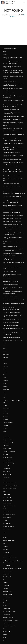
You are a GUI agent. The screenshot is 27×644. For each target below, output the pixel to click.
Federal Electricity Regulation (10, 626)
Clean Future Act (7, 623)
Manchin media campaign (9, 463)
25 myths (5, 411)
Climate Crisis (6, 603)
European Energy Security (9, 451)
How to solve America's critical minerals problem (12, 268)
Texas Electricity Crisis (8, 571)
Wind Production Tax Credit (9, 611)
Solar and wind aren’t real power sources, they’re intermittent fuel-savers (12, 62)
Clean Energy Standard (8, 555)
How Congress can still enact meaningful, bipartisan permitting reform (12, 67)
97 (4, 360)
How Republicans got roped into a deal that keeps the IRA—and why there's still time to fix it (13, 130)
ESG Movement (6, 468)
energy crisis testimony (8, 440)
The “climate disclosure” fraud (10, 271)
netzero (5, 383)
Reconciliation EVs (7, 497)
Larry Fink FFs (6, 466)
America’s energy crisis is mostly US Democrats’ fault (14, 401)
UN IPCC (5, 538)
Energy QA (5, 414)
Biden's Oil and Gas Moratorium (10, 620)
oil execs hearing (7, 512)
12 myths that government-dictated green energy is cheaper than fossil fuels (12, 202)
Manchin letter (6, 477)
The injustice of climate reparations (11, 183)
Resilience (5, 546)
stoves (4, 369)
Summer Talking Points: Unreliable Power (12, 218)
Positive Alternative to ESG (9, 541)
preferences (6, 380)
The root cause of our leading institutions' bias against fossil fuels (13, 97)
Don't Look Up (6, 471)
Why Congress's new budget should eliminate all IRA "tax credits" (13, 144)
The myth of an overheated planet (11, 325)
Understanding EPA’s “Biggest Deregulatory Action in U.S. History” (13, 156)
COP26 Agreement (7, 500)
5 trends (5, 405)
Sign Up (5, 640)
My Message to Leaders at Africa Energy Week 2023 (13, 304)
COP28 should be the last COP (10, 296)
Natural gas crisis (7, 517)
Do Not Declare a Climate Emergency (11, 322)
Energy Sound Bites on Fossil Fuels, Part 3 (12, 224)
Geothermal (6, 454)
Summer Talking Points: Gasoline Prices (12, 221)
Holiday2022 (6, 389)
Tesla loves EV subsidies (8, 93)
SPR (4, 398)
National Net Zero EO (8, 460)
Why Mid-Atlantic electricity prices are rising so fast (14, 101)
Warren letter (6, 480)
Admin (4, 637)
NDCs (4, 532)
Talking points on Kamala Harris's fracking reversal (12, 206)
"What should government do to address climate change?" (12, 275)
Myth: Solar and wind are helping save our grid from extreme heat (13, 334)
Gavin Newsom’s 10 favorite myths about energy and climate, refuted (12, 292)
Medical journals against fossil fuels (11, 486)
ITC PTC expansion (7, 503)
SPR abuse (5, 357)
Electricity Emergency (8, 422)
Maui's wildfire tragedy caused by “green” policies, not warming (12, 316)
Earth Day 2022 (6, 446)
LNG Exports (6, 549)
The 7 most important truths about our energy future (13, 300)
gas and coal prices (7, 529)
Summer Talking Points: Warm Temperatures (13, 215)
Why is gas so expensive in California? (11, 152)
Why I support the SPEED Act (10, 81)
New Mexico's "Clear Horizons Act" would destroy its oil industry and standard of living (13, 71)
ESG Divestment (7, 565)
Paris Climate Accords (8, 632)
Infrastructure (6, 552)
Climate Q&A (6, 585)
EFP (4, 434)
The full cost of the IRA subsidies (10, 167)
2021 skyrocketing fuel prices (10, 489)
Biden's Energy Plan (7, 591)
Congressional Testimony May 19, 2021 (12, 568)
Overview (5, 54)
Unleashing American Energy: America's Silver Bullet (13, 179)
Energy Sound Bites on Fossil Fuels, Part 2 (12, 227)
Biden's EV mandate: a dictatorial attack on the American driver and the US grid (13, 254)
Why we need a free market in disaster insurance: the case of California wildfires (12, 140)
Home (4, 51)
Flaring (4, 629)
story (4, 375)
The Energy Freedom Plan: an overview (12, 176)
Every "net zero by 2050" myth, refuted (12, 312)
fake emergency (6, 408)
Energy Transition (7, 574)
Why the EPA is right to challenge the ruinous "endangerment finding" (13, 163)
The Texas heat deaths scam (9, 210)
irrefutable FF (6, 425)
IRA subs (5, 352)
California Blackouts (8, 594)
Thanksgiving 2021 (7, 494)
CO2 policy (5, 428)
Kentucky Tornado (7, 474)
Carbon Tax (5, 580)
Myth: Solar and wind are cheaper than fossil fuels (13, 329)
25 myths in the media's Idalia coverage (12, 320)
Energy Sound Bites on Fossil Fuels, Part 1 (12, 230)
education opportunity (8, 443)
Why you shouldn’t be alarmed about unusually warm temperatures (14, 259)
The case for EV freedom (8, 279)
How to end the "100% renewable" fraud (12, 119)
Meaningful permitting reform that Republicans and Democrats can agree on (14, 85)
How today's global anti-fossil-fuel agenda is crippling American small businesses (13, 309)
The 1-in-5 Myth (7, 614)
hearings (5, 372)
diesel (4, 395)
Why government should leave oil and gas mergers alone (12, 238)
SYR (4, 346)
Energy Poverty (6, 609)
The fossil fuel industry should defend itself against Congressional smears (13, 250)
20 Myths (5, 431)
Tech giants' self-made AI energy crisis (11, 246)
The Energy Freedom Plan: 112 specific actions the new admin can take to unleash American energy (13, 171)
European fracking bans (8, 526)
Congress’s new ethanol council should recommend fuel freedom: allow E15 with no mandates (13, 77)
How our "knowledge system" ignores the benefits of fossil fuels (12, 113)
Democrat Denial (7, 448)
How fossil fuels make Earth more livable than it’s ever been (13, 89)
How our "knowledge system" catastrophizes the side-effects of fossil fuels (13, 105)
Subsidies (5, 635)
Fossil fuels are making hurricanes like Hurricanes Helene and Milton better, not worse (14, 193)
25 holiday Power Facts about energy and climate (12, 288)
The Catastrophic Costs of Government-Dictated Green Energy (12, 197)
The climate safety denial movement (11, 284)
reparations (6, 386)
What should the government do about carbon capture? (13, 263)
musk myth (5, 366)
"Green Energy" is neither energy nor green (13, 340)
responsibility (6, 355)
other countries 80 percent (9, 515)
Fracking (5, 600)
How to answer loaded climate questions (12, 337)
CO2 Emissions (6, 606)
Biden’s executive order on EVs (10, 558)
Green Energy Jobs (7, 577)
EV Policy (5, 349)
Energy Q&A (6, 583)
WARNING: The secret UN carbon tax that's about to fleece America (13, 149)
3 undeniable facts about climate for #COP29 (13, 186)
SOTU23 (5, 363)
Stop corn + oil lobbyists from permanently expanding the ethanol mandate (13, 58)
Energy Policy (6, 588)
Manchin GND (6, 437)
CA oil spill (5, 520)
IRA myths (5, 420)
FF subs (5, 343)
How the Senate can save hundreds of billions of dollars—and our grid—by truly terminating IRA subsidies (14, 124)
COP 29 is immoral (7, 189)
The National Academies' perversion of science (13, 116)
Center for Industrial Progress (10, 49)
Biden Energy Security (8, 617)
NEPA (4, 491)
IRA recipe (5, 417)
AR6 (4, 535)
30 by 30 (5, 543)
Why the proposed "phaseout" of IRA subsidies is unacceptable (14, 135)
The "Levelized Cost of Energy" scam (11, 109)
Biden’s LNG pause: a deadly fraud (11, 281)
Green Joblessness (7, 523)
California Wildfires (7, 597)
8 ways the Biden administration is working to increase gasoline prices (13, 234)
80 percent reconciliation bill (9, 506)
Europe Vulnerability (8, 457)
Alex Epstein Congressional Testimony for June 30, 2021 (14, 562)
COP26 (5, 509)
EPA (4, 392)
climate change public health (9, 483)
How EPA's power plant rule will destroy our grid (13, 242)
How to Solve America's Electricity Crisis (12, 160)
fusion (4, 378)
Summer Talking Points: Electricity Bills (12, 213)
